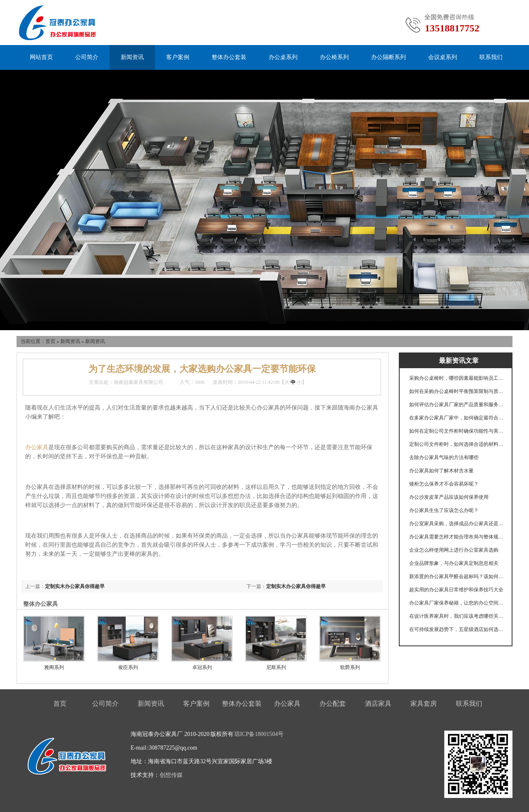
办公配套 (333, 704)
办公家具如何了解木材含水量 (441, 471)
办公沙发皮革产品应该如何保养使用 (449, 497)
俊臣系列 (128, 667)
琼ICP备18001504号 (259, 734)
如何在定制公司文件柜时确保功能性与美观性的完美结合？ (457, 431)
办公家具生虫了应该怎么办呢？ (444, 510)
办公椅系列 (334, 57)
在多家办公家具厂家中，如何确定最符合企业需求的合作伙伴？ (457, 418)
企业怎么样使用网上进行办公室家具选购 (454, 550)
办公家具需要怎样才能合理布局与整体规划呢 (457, 537)
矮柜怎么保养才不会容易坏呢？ (444, 484)
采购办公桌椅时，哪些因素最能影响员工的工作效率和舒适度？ (457, 378)
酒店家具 (378, 704)
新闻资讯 (132, 57)
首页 (50, 341)
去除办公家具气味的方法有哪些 (444, 457)
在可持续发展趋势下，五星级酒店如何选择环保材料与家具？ (457, 629)
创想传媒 (171, 775)
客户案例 (178, 57)
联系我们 (491, 57)
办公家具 (37, 447)
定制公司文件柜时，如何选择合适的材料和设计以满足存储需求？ (457, 444)
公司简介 (87, 57)
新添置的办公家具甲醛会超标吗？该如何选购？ (457, 576)
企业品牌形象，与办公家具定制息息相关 (454, 563)
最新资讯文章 (459, 361)
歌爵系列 (350, 667)
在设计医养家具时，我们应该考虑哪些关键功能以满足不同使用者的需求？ (457, 616)
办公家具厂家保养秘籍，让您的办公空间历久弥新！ (457, 603)
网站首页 (41, 57)
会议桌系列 (443, 57)
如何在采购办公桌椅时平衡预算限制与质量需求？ (457, 391)
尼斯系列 (276, 667)
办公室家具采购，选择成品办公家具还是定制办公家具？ (457, 524)
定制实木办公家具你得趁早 (296, 586)
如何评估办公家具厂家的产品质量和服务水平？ (457, 405)
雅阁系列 (54, 667)
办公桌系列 (283, 57)
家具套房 (424, 704)
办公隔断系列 (388, 57)
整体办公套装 (229, 57)
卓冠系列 (202, 667)
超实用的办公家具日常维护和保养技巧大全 (456, 590)
